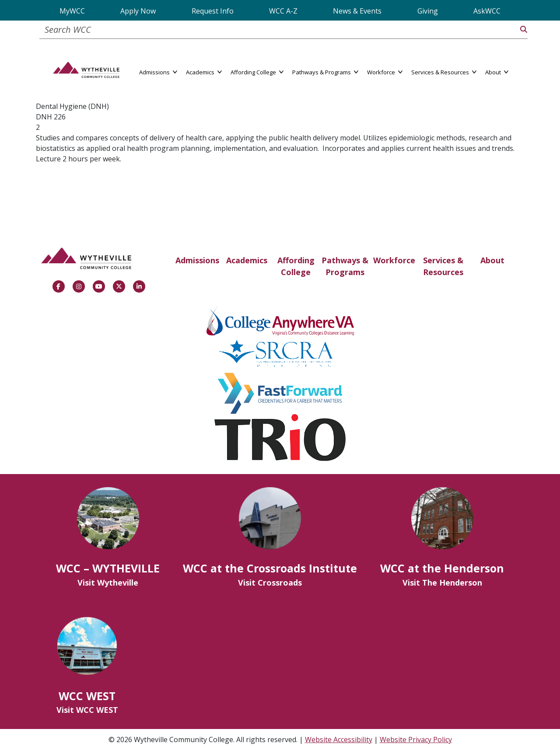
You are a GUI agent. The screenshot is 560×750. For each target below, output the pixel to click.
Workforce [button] (385, 72)
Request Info (213, 11)
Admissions (197, 260)
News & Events (357, 11)
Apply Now (138, 11)
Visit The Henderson (442, 583)
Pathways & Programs (345, 266)
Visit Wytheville (108, 583)
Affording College (296, 266)
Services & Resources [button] (444, 72)
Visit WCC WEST (87, 710)
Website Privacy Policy (416, 740)
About (492, 260)
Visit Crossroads (270, 583)
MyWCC (72, 11)
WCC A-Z (283, 11)
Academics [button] (204, 72)
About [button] (497, 72)
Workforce (394, 260)
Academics (247, 260)
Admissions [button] (158, 72)
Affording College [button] (257, 72)
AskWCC (487, 11)
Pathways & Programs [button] (325, 72)
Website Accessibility (339, 740)
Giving (428, 11)
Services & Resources (443, 266)
